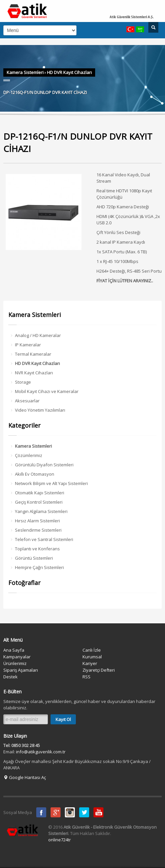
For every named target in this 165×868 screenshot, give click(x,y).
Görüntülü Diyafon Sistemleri (44, 465)
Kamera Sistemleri (25, 72)
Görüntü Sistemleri (34, 558)
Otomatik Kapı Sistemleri (40, 493)
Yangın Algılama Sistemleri (41, 511)
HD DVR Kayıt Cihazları (69, 72)
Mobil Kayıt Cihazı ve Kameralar (47, 391)
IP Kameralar (28, 345)
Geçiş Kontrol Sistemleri (39, 502)
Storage (23, 382)
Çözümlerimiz (29, 455)
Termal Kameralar (33, 354)
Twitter (84, 812)
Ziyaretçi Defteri (99, 670)
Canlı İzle (92, 650)
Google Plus (56, 812)
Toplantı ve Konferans (37, 549)
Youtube (98, 812)
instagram (70, 812)
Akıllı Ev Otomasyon (35, 474)
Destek (10, 677)
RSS (86, 677)
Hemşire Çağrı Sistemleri (39, 567)
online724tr (60, 840)
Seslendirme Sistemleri (38, 530)
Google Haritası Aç (25, 777)
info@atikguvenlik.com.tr (41, 752)
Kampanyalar (17, 657)
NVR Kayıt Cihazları (34, 373)
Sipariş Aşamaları (21, 670)
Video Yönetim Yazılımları (40, 410)
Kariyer (90, 663)
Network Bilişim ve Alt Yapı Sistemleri (51, 483)
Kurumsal (92, 657)
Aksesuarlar (27, 401)
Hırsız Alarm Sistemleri (37, 521)
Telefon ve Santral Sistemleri (44, 539)
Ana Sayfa (14, 650)
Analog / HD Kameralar (38, 335)
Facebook (41, 812)
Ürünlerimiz (15, 663)
